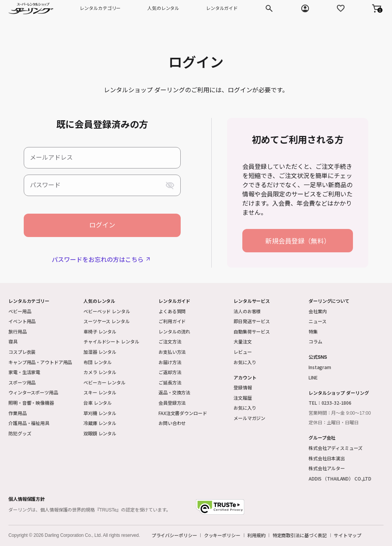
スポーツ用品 (22, 382)
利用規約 (256, 535)
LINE (313, 377)
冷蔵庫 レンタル (100, 423)
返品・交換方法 (174, 392)
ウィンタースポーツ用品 (33, 392)
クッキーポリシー (222, 535)
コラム (315, 341)
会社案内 (318, 311)
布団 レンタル (98, 362)
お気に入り (245, 362)
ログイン (102, 225)
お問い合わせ (172, 423)
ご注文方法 (170, 341)
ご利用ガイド (172, 321)
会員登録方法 (172, 403)
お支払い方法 (172, 352)
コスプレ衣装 (22, 352)
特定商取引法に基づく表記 (300, 535)
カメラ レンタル (100, 372)
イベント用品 (22, 321)
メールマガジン (249, 418)
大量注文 (243, 341)
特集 (313, 331)
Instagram (320, 367)
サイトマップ (347, 535)
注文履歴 (243, 398)
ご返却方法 (170, 372)
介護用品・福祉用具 (29, 423)
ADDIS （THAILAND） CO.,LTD (340, 478)
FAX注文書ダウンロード (183, 413)
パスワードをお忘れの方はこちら (98, 259)
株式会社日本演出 (327, 458)
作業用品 (18, 413)
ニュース (318, 321)
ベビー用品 (20, 311)
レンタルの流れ (174, 331)
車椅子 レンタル (100, 331)
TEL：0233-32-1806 (330, 403)
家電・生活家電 (24, 372)
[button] (377, 8)
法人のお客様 (247, 311)
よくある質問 (172, 311)
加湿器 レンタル (100, 352)
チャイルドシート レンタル (111, 341)
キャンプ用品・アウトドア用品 (40, 362)
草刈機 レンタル (100, 413)
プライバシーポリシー (174, 535)
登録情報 (243, 387)
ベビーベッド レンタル (107, 311)
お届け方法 (170, 362)
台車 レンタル (98, 403)
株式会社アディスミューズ (336, 448)
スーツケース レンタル (107, 321)
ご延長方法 (170, 382)
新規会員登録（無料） (298, 241)
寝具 (13, 341)
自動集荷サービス (252, 331)
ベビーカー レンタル (105, 382)
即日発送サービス (252, 321)
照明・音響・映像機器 (31, 403)
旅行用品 (18, 331)
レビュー (243, 352)
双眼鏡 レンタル (100, 433)
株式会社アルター (327, 468)
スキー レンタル (100, 392)
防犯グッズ (20, 433)
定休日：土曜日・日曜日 (334, 423)
